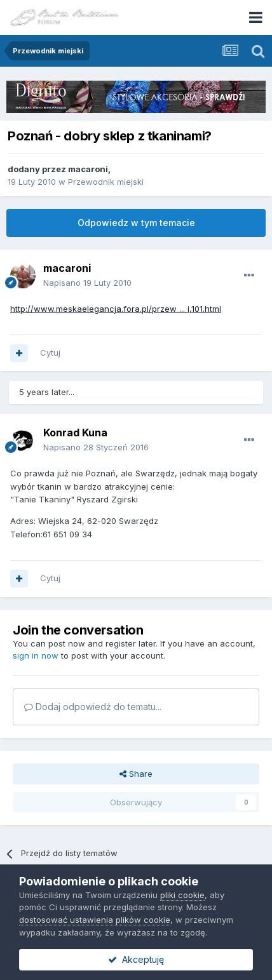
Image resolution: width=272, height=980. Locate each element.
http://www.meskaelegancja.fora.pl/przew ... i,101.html (116, 309)
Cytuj (50, 352)
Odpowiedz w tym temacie (136, 223)
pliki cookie (182, 895)
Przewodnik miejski (106, 182)
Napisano (87, 283)
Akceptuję (136, 959)
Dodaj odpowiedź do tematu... (93, 707)
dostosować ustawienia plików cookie (95, 920)
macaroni (88, 169)
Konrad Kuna (75, 433)
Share (136, 774)
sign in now (36, 655)
